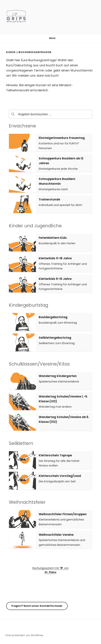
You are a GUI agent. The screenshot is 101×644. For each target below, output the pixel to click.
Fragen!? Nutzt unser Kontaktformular (37, 606)
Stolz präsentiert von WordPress (24, 635)
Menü (50, 38)
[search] (50, 114)
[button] (50, 143)
